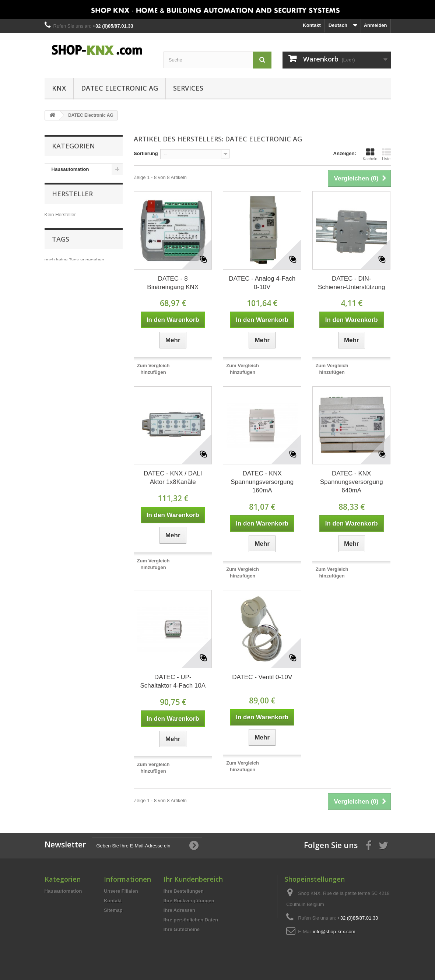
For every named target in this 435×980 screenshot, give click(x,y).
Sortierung (146, 153)
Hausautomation (70, 169)
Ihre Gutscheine (182, 929)
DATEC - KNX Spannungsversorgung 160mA (262, 482)
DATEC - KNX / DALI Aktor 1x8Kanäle (173, 478)
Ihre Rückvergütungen (189, 901)
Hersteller (72, 197)
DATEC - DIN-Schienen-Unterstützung (351, 283)
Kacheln (370, 154)
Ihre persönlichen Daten (191, 920)
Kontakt (312, 25)
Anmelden (376, 25)
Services (188, 88)
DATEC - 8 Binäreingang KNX (173, 283)
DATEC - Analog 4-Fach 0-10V (262, 283)
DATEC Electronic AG (120, 88)
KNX (59, 88)
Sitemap (113, 910)
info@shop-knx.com (334, 932)
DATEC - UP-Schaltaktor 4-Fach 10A (173, 681)
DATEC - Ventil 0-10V (262, 677)
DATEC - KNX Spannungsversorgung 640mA (352, 482)
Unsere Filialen (121, 891)
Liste (386, 154)
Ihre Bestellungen (184, 891)
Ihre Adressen (179, 910)
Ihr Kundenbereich (193, 879)
